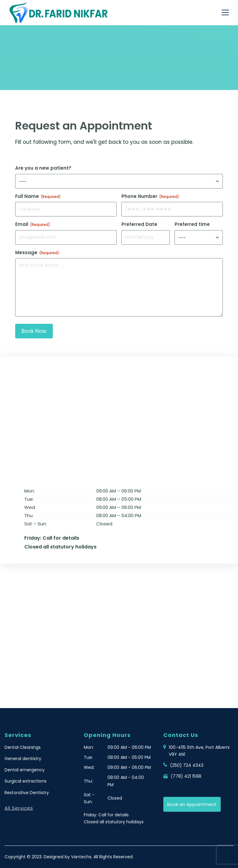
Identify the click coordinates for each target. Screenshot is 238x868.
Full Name (38, 196)
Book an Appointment (192, 804)
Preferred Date (139, 224)
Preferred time (192, 224)
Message (37, 252)
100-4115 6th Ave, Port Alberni (199, 751)
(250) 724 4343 (187, 765)
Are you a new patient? (43, 168)
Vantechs (81, 857)
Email (33, 224)
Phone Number (150, 196)
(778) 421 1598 (186, 776)
